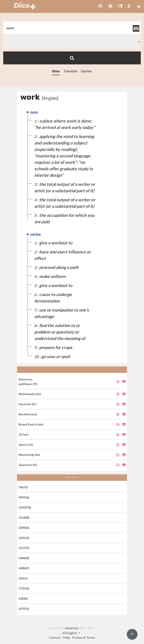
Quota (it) (26, 445)
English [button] (70, 633)
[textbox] (72, 28)
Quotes (86, 71)
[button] (100, 6)
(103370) (25, 507)
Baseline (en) (28, 414)
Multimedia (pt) (30, 394)
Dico (56, 71)
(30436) (24, 528)
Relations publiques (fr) (28, 382)
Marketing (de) (29, 455)
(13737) (24, 548)
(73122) (24, 588)
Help (67, 637)
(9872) (23, 487)
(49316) (24, 497)
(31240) (24, 518)
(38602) (24, 558)
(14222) (24, 538)
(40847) (24, 568)
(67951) (24, 609)
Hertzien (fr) (27, 404)
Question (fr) (28, 465)
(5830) (23, 598)
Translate (70, 71)
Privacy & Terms (84, 637)
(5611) (23, 578)
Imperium (72, 628)
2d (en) (23, 434)
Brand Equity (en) (31, 424)
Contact (55, 637)
